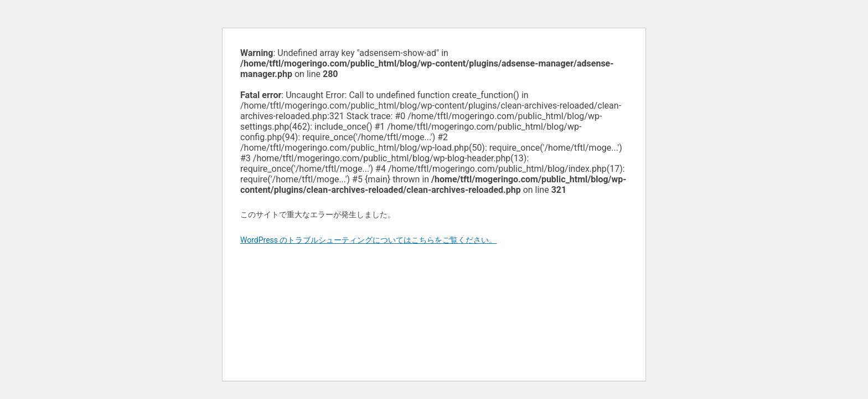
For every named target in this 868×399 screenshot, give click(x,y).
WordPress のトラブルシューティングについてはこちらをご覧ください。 (369, 240)
